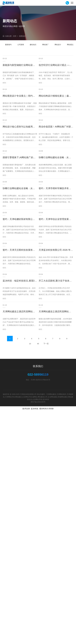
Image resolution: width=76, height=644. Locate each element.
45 (38, 344)
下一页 (46, 344)
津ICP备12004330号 (38, 402)
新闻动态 (22, 36)
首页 (15, 36)
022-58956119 (38, 375)
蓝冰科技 (35, 409)
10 (30, 344)
